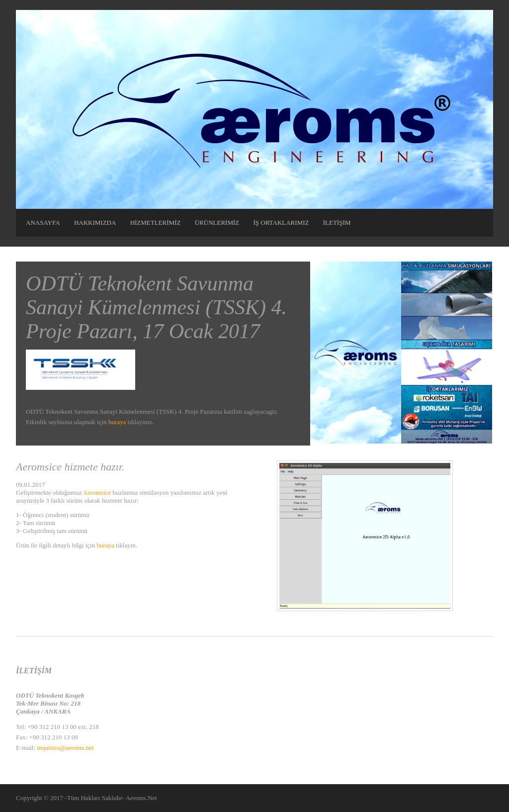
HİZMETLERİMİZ (156, 223)
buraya (117, 422)
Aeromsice (97, 493)
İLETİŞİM (337, 223)
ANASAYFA (43, 223)
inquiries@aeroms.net (65, 748)
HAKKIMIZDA (95, 223)
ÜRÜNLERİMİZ (217, 223)
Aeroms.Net (141, 798)
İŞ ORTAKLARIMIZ (281, 223)
